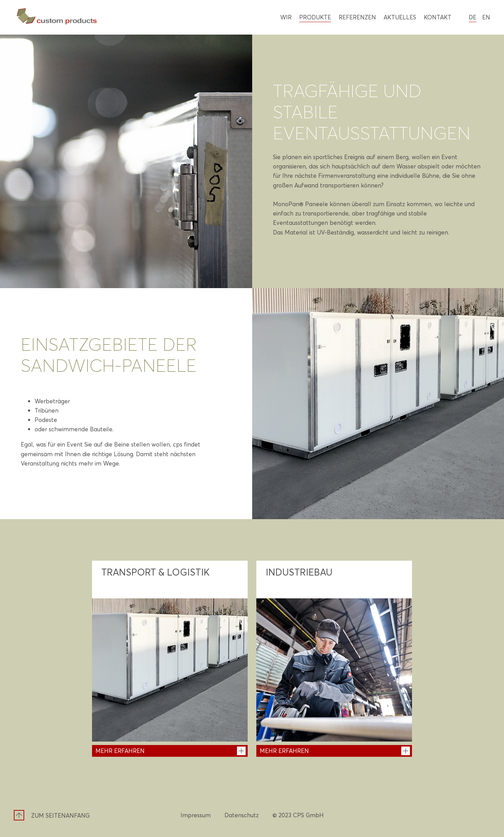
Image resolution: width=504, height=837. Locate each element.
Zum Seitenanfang (60, 815)
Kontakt (438, 17)
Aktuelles (400, 17)
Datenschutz (242, 815)
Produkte (315, 17)
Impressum (196, 815)
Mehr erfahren (120, 751)
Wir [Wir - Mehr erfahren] (286, 17)
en (486, 17)
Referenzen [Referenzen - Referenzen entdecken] (357, 17)
